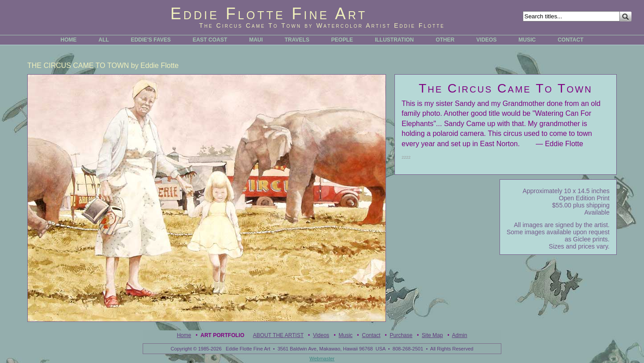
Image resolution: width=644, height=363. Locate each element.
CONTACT (571, 40)
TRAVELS (297, 40)
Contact (371, 335)
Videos (321, 335)
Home (184, 335)
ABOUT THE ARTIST (278, 335)
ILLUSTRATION (394, 40)
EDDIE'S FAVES (150, 40)
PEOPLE (342, 40)
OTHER (445, 40)
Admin (460, 335)
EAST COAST (210, 40)
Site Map (432, 335)
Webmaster (322, 359)
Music (345, 335)
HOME (68, 40)
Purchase (401, 335)
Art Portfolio (222, 335)
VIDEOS (486, 40)
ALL (104, 40)
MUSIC (527, 40)
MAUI (256, 40)
